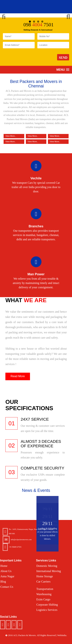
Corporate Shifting (47, 605)
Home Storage (45, 576)
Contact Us (7, 587)
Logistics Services (47, 610)
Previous (5, 15)
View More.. (14, 141)
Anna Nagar (7, 576)
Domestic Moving (47, 566)
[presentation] (30, 58)
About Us (6, 571)
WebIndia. (62, 635)
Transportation (45, 589)
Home (4, 566)
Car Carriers (44, 582)
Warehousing (44, 594)
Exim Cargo (43, 599)
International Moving (49, 571)
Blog (3, 582)
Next (67, 15)
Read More (18, 376)
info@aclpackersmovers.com (21, 540)
